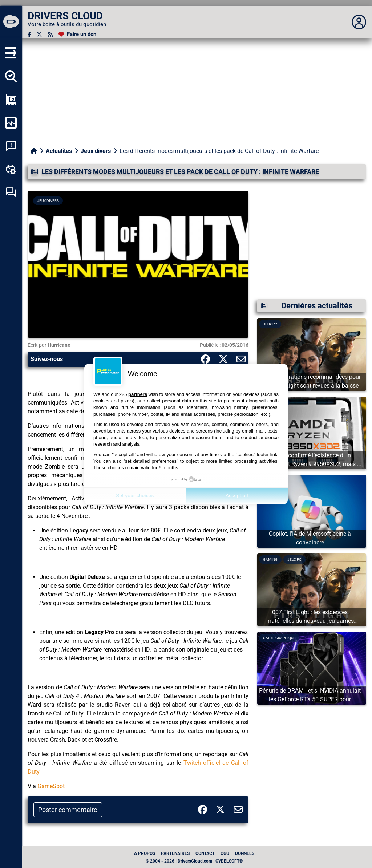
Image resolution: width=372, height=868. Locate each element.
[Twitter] (39, 34)
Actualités (59, 151)
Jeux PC (270, 324)
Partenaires (175, 853)
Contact (205, 853)
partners (138, 394)
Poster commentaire (68, 810)
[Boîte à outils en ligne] (11, 169)
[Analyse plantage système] (11, 146)
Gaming (270, 559)
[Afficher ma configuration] (11, 100)
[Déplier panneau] (359, 22)
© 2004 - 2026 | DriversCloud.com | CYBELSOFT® (194, 861)
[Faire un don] (77, 34)
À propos (145, 853)
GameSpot (51, 786)
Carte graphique (279, 638)
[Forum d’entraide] (11, 192)
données (245, 853)
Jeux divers (96, 151)
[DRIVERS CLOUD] (11, 22)
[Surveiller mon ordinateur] (11, 123)
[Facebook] (29, 34)
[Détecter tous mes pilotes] (11, 76)
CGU (225, 853)
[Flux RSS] (50, 34)
